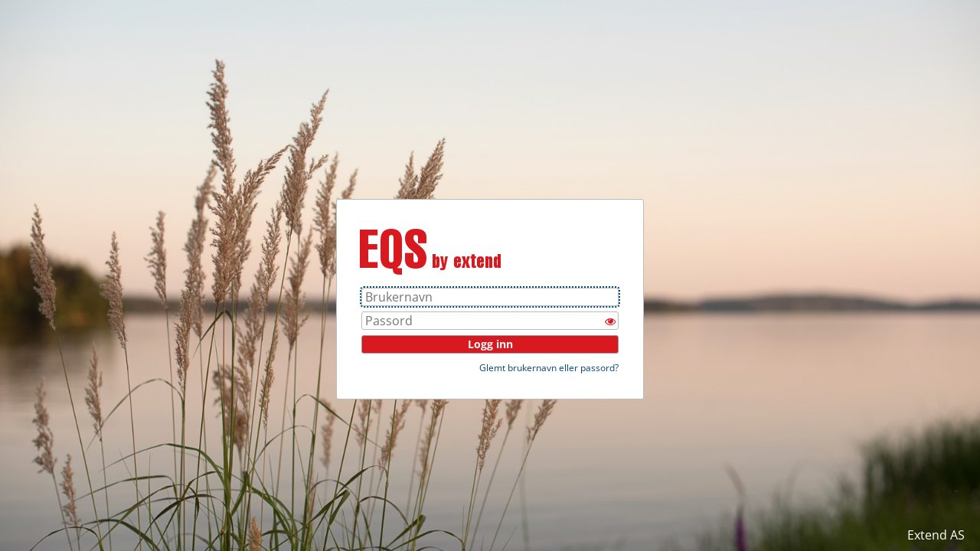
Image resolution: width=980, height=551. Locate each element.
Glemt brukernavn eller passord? (549, 368)
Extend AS (936, 535)
